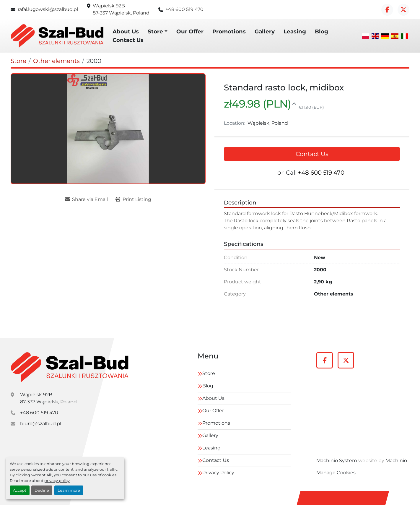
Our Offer (190, 31)
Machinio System (337, 461)
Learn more (69, 490)
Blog (321, 31)
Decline (42, 490)
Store (155, 31)
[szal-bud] (70, 367)
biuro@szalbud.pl (41, 424)
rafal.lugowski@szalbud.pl (48, 9)
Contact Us (128, 40)
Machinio (396, 461)
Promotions (229, 31)
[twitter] (403, 10)
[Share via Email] (86, 199)
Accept (20, 490)
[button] (158, 32)
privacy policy (57, 481)
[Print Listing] (133, 199)
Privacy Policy (218, 473)
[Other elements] (56, 61)
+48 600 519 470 (184, 9)
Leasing (295, 31)
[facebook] (387, 10)
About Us (126, 31)
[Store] (18, 61)
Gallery (265, 31)
